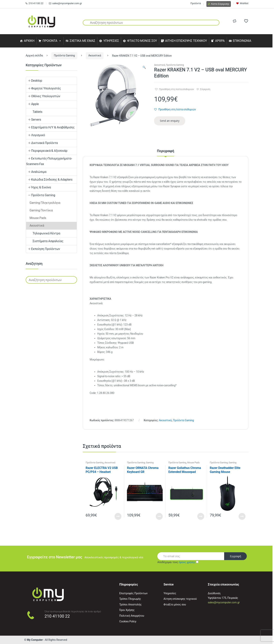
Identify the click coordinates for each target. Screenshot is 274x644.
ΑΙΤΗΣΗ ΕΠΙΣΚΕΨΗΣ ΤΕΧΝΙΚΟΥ (186, 41)
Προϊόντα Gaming (64, 55)
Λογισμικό (35, 135)
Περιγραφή (166, 151)
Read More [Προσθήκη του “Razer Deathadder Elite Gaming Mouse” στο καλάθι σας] (242, 516)
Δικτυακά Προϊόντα (42, 143)
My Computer (35, 640)
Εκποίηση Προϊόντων (43, 249)
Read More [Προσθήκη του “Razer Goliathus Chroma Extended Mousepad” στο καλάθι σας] (201, 516)
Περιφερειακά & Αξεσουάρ (47, 151)
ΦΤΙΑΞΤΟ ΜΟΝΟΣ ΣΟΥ (142, 41)
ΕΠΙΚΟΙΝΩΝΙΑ (242, 41)
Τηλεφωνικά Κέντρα (43, 233)
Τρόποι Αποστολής (130, 604)
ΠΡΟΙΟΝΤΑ (50, 41)
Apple (32, 104)
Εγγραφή (235, 556)
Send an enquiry (170, 121)
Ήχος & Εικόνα (38, 187)
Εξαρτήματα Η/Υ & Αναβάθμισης (50, 127)
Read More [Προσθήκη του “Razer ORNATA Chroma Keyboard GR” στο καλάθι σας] (159, 516)
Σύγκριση (205, 89)
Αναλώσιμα (36, 172)
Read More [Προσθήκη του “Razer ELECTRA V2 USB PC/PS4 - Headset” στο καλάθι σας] (118, 516)
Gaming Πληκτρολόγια (140, 464)
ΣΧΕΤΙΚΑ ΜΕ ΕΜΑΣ (82, 41)
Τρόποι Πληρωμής (130, 599)
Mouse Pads (193, 463)
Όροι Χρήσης (127, 610)
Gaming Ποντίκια (39, 210)
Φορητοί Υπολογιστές (43, 88)
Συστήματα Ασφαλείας (45, 241)
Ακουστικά (95, 55)
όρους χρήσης (187, 562)
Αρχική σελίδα (34, 55)
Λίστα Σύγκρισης (219, 4)
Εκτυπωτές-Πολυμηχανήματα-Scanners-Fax (49, 161)
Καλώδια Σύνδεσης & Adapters (49, 180)
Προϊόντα (196, 3)
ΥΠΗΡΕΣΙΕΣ (111, 41)
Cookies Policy (128, 621)
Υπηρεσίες (170, 593)
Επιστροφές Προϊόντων (133, 593)
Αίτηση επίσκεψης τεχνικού (180, 599)
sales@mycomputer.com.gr (65, 3)
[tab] (166, 153)
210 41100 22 (35, 3)
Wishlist (242, 3)
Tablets (34, 112)
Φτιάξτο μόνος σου (175, 604)
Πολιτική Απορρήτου (132, 616)
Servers (34, 120)
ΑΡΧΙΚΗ (29, 41)
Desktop (34, 81)
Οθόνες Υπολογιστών (43, 96)
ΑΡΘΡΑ (220, 41)
